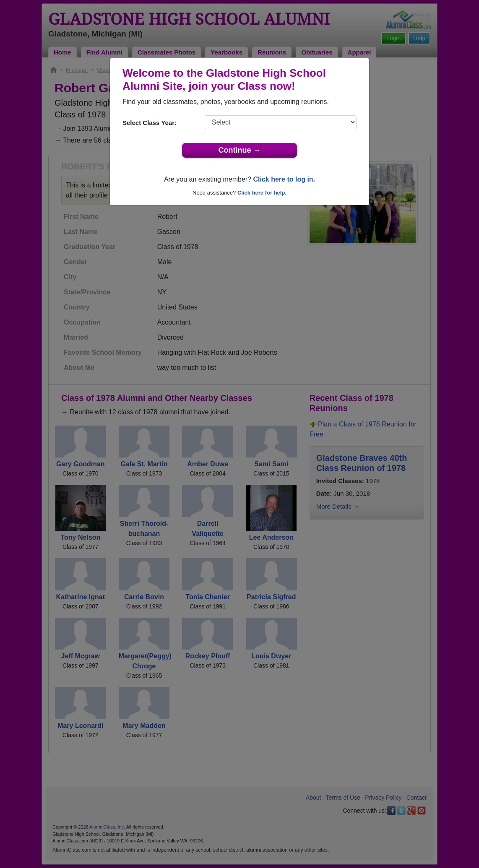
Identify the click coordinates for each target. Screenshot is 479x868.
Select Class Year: (150, 123)
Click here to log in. (284, 179)
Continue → (240, 150)
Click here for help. (262, 193)
